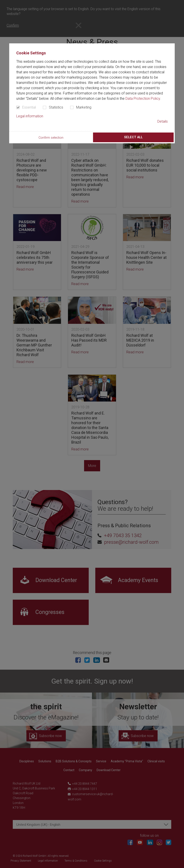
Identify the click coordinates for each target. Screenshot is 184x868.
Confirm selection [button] (51, 138)
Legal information (30, 116)
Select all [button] (133, 137)
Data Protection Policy (143, 99)
